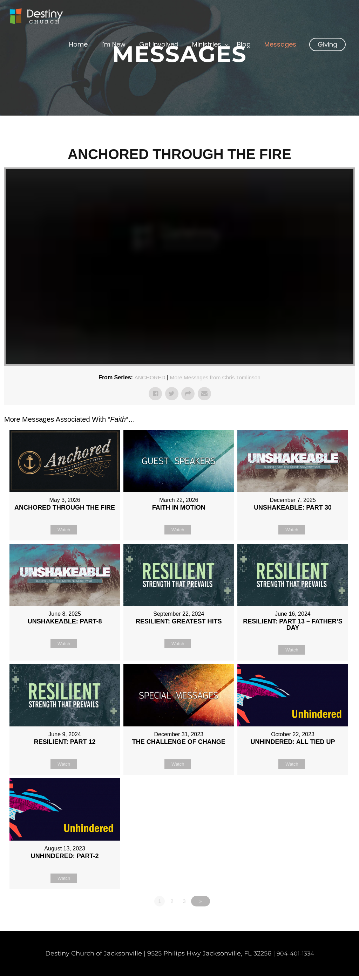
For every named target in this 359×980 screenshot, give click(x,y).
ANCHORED (148, 377)
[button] (327, 56)
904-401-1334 (295, 957)
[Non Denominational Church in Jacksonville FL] (44, 19)
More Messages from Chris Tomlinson (216, 377)
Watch (64, 529)
